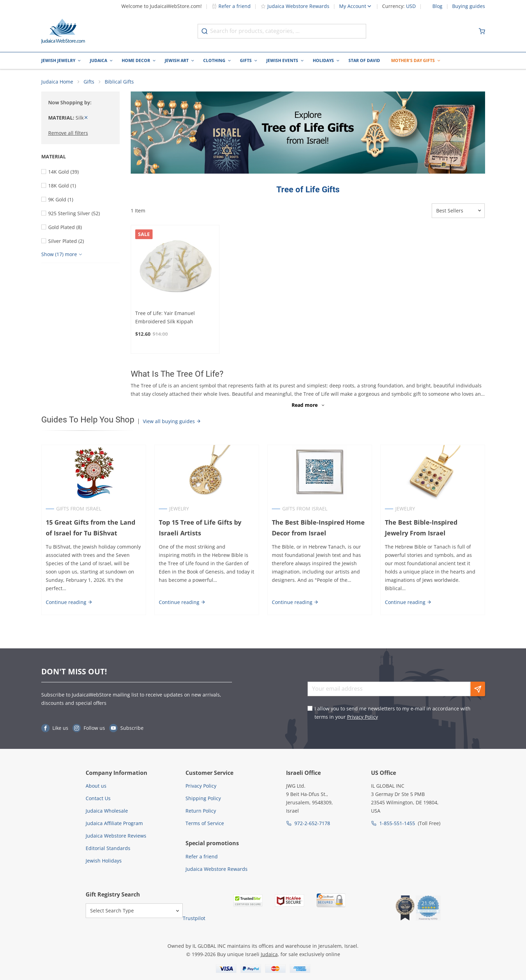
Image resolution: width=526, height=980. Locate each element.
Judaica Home (57, 82)
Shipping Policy (203, 798)
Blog (437, 6)
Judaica (98, 60)
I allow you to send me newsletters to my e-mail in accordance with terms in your (393, 713)
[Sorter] (458, 211)
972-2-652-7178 (312, 823)
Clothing (214, 60)
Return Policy (201, 811)
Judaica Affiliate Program (114, 823)
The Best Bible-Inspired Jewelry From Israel (421, 528)
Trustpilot (194, 918)
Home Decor (136, 60)
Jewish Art (177, 60)
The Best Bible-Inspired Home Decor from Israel (318, 528)
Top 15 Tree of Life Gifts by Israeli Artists (200, 528)
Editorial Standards (108, 848)
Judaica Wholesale (107, 811)
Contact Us (98, 798)
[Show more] (63, 254)
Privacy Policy (363, 717)
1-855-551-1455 (397, 823)
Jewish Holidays (104, 861)
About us (96, 786)
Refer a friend (231, 6)
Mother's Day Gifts (413, 60)
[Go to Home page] (63, 31)
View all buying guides (172, 421)
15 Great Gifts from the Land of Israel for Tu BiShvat (90, 528)
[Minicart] (482, 31)
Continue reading (69, 602)
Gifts (246, 60)
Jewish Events (282, 60)
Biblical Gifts (119, 82)
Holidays (323, 60)
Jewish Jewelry (58, 60)
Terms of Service (205, 823)
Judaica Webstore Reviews (116, 836)
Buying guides (469, 6)
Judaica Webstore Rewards (295, 6)
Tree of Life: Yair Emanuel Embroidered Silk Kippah (165, 317)
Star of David (364, 60)
